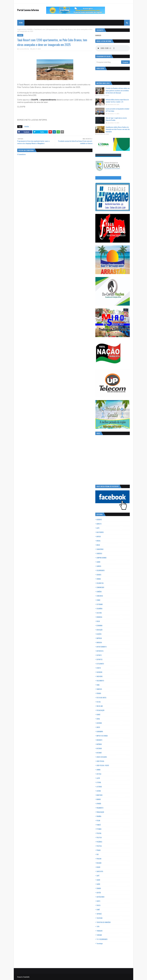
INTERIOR (99, 748)
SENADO (99, 888)
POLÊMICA (99, 842)
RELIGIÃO (99, 863)
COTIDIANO (100, 604)
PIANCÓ (99, 825)
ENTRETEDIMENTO (102, 647)
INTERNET (99, 753)
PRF (98, 854)
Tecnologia (100, 943)
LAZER (98, 778)
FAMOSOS (99, 689)
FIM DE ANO (100, 706)
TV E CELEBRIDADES (102, 939)
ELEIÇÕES (99, 634)
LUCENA (99, 791)
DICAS (98, 621)
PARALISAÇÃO (100, 812)
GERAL (98, 719)
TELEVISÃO (99, 918)
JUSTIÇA (99, 774)
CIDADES (99, 575)
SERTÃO (99, 893)
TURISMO (99, 935)
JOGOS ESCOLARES (102, 757)
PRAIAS (99, 850)
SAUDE (98, 880)
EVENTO (99, 668)
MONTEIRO (99, 795)
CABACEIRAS (100, 549)
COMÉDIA (99, 592)
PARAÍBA (30, 29)
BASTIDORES (100, 532)
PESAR (98, 821)
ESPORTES (99, 659)
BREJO (98, 545)
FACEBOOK (99, 672)
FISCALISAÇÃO (100, 710)
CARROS (99, 566)
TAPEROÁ (99, 914)
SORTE (98, 901)
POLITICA (99, 837)
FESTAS (99, 702)
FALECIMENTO (100, 681)
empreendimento (48, 100)
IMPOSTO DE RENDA (102, 736)
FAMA (98, 685)
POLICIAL (99, 833)
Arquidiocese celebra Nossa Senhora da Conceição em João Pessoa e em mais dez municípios (118, 129)
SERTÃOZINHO (100, 897)
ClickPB (35, 100)
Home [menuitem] (21, 23)
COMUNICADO (100, 587)
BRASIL (98, 541)
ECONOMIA (99, 625)
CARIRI (98, 562)
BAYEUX (99, 536)
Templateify (26, 977)
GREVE (98, 727)
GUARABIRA (100, 731)
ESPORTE (99, 655)
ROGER (98, 867)
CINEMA (99, 579)
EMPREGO (99, 638)
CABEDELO (99, 553)
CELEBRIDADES (101, 570)
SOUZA (98, 905)
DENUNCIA (99, 617)
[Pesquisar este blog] (108, 62)
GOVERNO (99, 723)
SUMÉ (98, 910)
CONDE (98, 600)
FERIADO (99, 693)
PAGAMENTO (100, 808)
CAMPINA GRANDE (101, 558)
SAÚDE (98, 884)
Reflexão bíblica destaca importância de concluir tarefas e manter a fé (117, 101)
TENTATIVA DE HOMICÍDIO (104, 922)
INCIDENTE (99, 740)
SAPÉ (98, 876)
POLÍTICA (99, 846)
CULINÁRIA (99, 609)
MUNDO (99, 799)
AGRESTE (99, 524)
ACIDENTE (99, 520)
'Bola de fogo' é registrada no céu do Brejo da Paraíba (116, 119)
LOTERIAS (99, 787)
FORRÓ (98, 715)
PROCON (99, 859)
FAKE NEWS (100, 676)
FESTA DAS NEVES (101, 698)
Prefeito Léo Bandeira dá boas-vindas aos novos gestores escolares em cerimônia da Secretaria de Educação (118, 90)
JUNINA (98, 770)
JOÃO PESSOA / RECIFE (103, 765)
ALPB (98, 528)
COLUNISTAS (100, 583)
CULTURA (99, 613)
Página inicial (21, 29)
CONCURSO (100, 596)
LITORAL (99, 782)
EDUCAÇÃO (99, 630)
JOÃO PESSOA (100, 761)
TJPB (98, 926)
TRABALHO (99, 931)
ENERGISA (99, 642)
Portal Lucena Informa (28, 10)
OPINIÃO (99, 804)
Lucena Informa (24, 49)
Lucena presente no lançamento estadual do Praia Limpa (117, 110)
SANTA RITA (100, 871)
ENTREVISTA (100, 651)
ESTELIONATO (100, 664)
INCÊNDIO (99, 744)
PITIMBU (99, 829)
